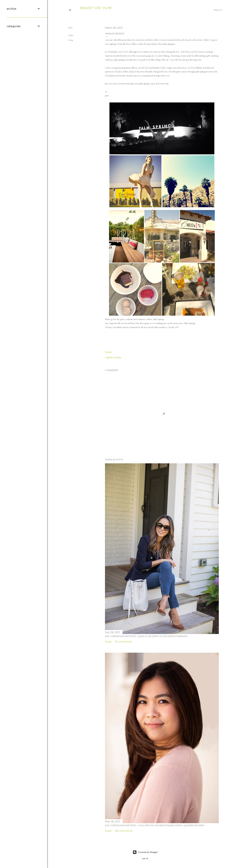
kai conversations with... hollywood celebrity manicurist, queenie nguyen (154, 825)
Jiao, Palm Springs (187, 323)
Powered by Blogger (145, 852)
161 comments (123, 642)
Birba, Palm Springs (155, 319)
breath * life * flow (96, 8)
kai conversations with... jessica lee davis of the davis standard (146, 636)
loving (71, 40)
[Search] (218, 10)
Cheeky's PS (173, 327)
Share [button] (70, 28)
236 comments (124, 831)
